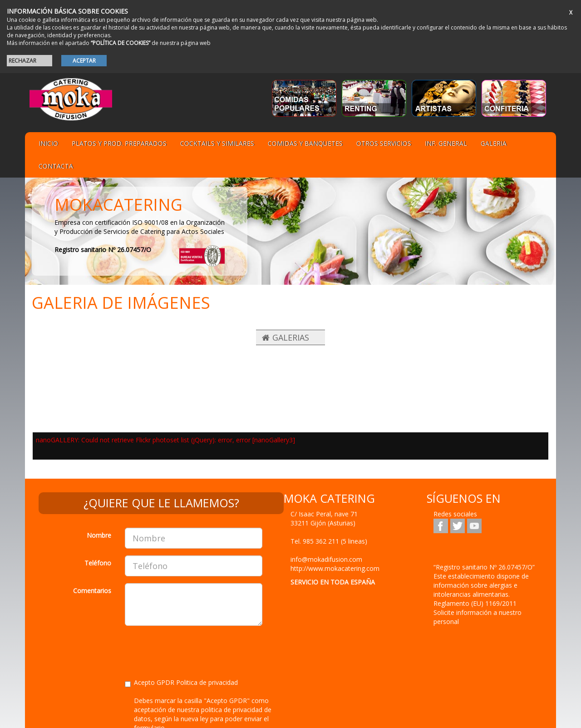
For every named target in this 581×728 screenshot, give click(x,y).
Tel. (329, 541)
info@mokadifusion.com (326, 559)
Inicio (48, 143)
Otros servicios (384, 143)
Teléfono (98, 563)
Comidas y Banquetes (305, 143)
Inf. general (446, 143)
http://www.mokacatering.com (335, 568)
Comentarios (92, 591)
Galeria (494, 143)
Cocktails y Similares (217, 143)
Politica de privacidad (207, 682)
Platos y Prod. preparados (119, 143)
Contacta (56, 166)
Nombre (99, 535)
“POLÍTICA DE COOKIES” (121, 43)
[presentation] (194, 650)
